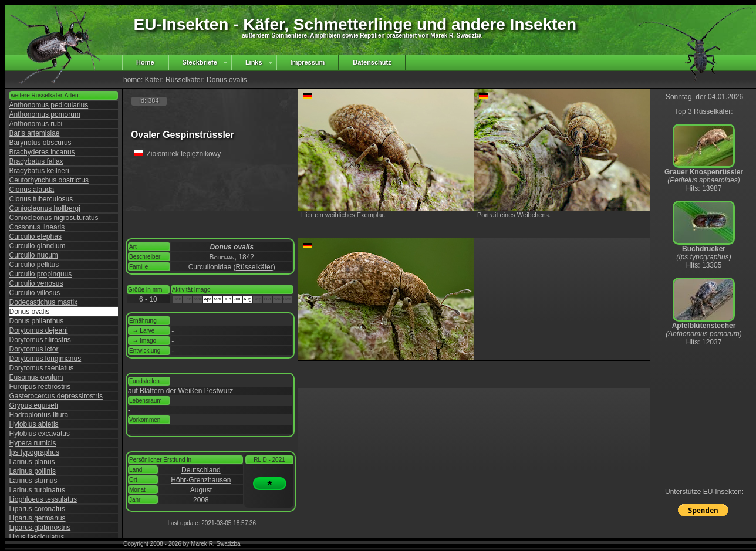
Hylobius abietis (34, 424)
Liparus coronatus (37, 509)
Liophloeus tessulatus (43, 499)
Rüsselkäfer (184, 80)
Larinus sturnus (33, 481)
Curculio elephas (36, 236)
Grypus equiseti (34, 405)
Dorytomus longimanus (45, 359)
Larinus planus (32, 462)
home (132, 80)
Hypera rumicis (33, 443)
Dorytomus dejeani (39, 330)
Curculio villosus (35, 293)
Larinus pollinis (33, 471)
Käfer (153, 80)
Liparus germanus (38, 518)
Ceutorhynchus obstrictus (49, 180)
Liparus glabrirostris (40, 528)
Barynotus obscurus (41, 143)
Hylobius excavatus (40, 434)
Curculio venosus (36, 283)
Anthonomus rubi (36, 124)
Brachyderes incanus (42, 152)
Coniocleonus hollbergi (45, 208)
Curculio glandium (38, 246)
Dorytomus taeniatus (42, 368)
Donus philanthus (37, 321)
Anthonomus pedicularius (49, 105)
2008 (201, 500)
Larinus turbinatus (37, 490)
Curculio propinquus (41, 274)
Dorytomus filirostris (40, 340)
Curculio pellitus (34, 265)
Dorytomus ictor (34, 349)
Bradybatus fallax (36, 161)
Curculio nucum (34, 255)
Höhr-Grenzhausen (201, 480)
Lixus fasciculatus (37, 537)
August (201, 490)
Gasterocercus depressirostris (56, 396)
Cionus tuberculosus (41, 199)
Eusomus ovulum (36, 377)
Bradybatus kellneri (39, 171)
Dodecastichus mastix (44, 302)
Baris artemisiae (35, 133)
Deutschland (201, 470)
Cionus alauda (32, 190)
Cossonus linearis (37, 227)
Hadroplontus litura (39, 415)
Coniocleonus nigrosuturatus (54, 218)
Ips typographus (34, 452)
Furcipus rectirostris (40, 387)
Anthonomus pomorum (45, 114)
